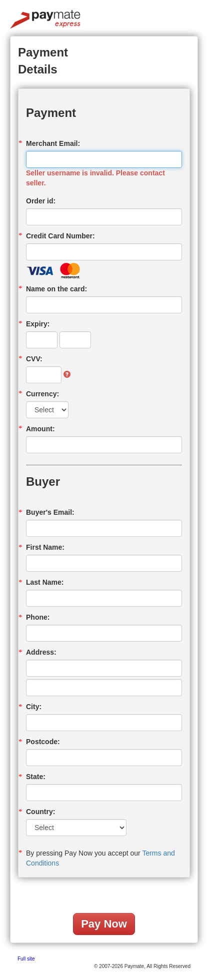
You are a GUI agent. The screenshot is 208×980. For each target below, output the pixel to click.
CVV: (34, 359)
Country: (40, 812)
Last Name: (45, 582)
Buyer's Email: (50, 512)
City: (34, 707)
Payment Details (43, 61)
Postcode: (43, 742)
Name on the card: (56, 289)
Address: (41, 652)
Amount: (40, 429)
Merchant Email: (53, 143)
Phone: (38, 617)
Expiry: (38, 324)
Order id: (41, 201)
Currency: (42, 394)
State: (36, 777)
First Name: (45, 547)
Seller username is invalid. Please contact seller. (95, 178)
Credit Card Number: (60, 236)
